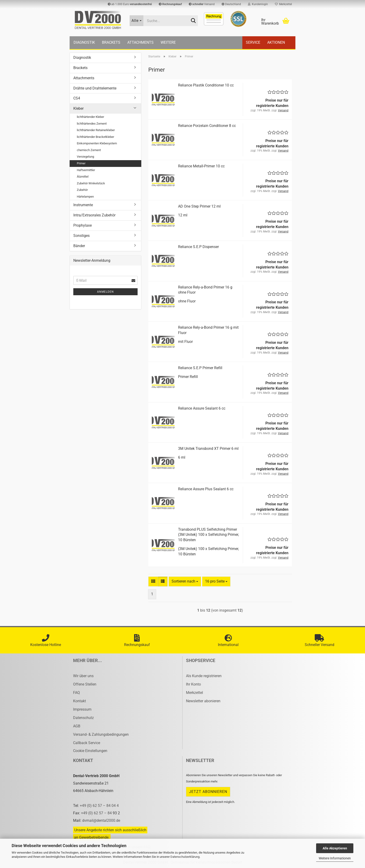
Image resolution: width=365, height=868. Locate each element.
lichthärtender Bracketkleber (95, 137)
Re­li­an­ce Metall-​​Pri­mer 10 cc (201, 166)
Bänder (79, 246)
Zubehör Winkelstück (91, 183)
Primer (81, 163)
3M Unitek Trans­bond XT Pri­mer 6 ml (208, 449)
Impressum (82, 709)
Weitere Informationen (335, 858)
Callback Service (87, 743)
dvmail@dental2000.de (101, 820)
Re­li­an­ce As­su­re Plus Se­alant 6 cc (206, 489)
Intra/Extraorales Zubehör (94, 215)
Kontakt (79, 701)
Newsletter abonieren (203, 701)
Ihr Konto (193, 684)
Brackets (111, 42)
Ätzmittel (83, 177)
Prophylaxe (83, 225)
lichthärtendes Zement (92, 124)
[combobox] (185, 581)
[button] (231, 4)
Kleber (78, 108)
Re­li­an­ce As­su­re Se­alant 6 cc (202, 408)
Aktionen (276, 42)
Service (253, 42)
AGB (77, 726)
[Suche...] (137, 21)
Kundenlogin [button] (258, 4)
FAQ (76, 693)
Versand (202, 4)
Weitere (168, 42)
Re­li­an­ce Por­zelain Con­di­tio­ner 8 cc (207, 126)
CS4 (77, 98)
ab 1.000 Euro (130, 4)
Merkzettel (283, 4)
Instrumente (83, 205)
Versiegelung (85, 157)
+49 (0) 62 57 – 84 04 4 (99, 806)
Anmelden (105, 292)
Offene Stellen (85, 684)
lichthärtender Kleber (90, 117)
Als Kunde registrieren (204, 676)
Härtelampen (85, 197)
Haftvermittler (86, 170)
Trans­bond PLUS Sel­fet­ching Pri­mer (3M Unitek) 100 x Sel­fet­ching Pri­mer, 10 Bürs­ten (208, 535)
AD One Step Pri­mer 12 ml (199, 206)
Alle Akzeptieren (335, 848)
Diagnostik (84, 42)
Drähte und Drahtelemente (95, 88)
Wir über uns (83, 676)
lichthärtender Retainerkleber (96, 130)
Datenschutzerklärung (185, 857)
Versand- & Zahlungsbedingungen (101, 734)
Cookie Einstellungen (90, 751)
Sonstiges (81, 236)
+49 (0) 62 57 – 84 (97, 813)
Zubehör (82, 190)
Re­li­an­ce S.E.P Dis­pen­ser (198, 247)
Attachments (140, 42)
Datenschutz (83, 718)
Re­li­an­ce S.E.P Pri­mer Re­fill (200, 368)
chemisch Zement (89, 150)
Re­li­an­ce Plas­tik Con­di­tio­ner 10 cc (206, 85)
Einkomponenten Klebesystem (97, 143)
